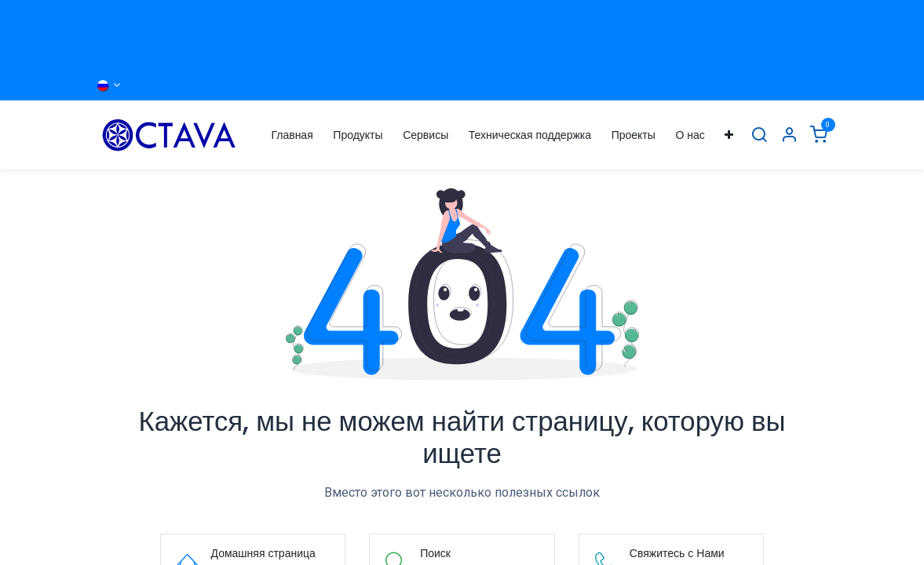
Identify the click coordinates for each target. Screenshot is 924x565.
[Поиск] (759, 135)
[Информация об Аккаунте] (789, 135)
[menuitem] (292, 135)
